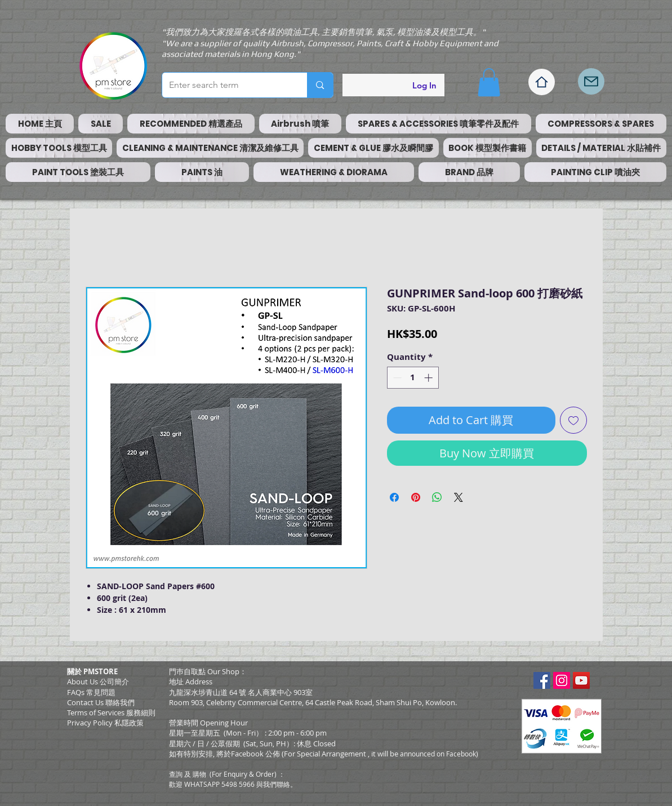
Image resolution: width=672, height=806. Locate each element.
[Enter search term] (226, 85)
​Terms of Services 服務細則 (111, 713)
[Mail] (591, 81)
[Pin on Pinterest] (416, 497)
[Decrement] (396, 378)
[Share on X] (459, 497)
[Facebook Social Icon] (542, 680)
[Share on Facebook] (394, 497)
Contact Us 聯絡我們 (101, 702)
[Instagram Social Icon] (562, 680)
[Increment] (430, 378)
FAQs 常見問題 (91, 692)
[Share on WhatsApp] (437, 497)
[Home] (542, 82)
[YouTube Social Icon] (581, 680)
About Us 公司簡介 (98, 682)
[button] (489, 82)
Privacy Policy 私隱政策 (105, 723)
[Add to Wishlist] (573, 420)
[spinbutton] (413, 378)
